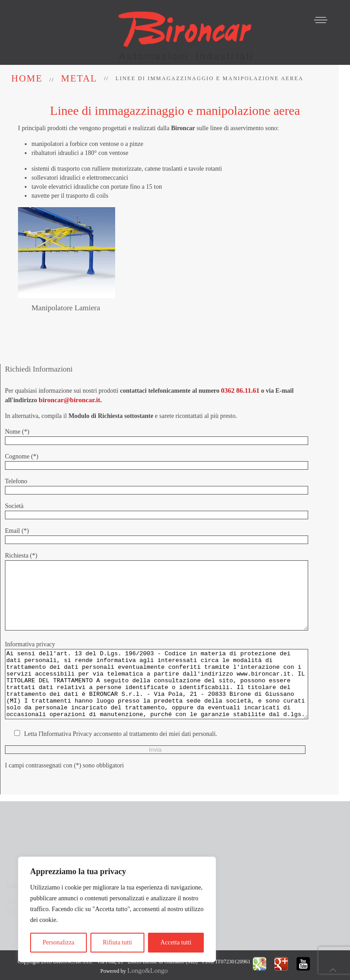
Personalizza (59, 942)
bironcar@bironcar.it (70, 383)
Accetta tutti (176, 942)
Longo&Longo (148, 963)
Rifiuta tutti (117, 942)
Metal (79, 78)
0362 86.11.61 (240, 373)
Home (27, 78)
